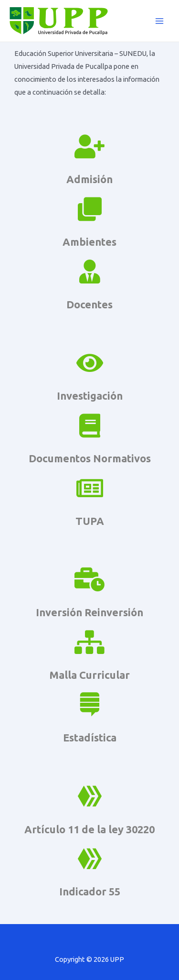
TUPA (90, 521)
